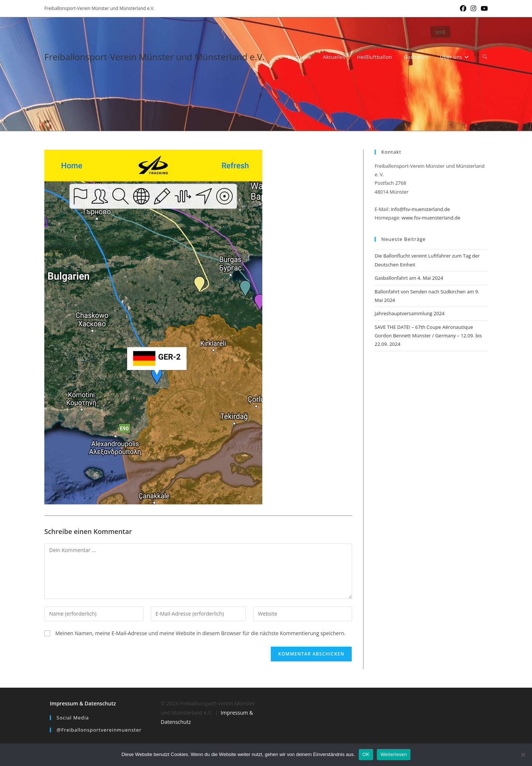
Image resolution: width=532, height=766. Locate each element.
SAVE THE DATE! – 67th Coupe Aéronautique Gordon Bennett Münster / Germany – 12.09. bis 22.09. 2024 (428, 336)
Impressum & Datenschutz (83, 703)
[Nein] (523, 755)
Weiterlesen (394, 754)
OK (366, 754)
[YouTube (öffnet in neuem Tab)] (483, 8)
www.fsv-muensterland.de (431, 218)
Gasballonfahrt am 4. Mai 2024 (409, 278)
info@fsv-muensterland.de (420, 209)
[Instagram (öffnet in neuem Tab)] (473, 8)
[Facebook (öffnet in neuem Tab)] (463, 8)
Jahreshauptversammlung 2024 (410, 313)
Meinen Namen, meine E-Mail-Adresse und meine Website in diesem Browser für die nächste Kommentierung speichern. (201, 633)
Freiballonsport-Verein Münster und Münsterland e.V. (154, 57)
